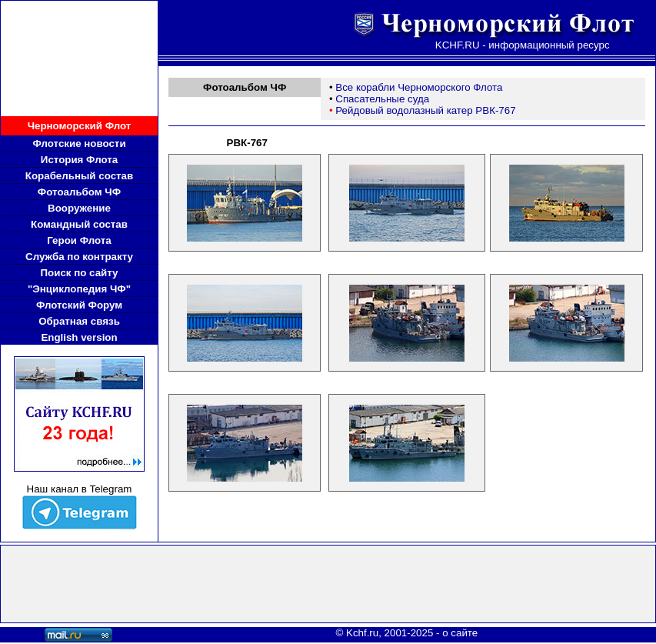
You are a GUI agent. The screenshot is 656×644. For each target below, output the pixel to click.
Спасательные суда (382, 99)
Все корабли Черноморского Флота (419, 87)
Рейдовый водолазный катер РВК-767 (425, 110)
